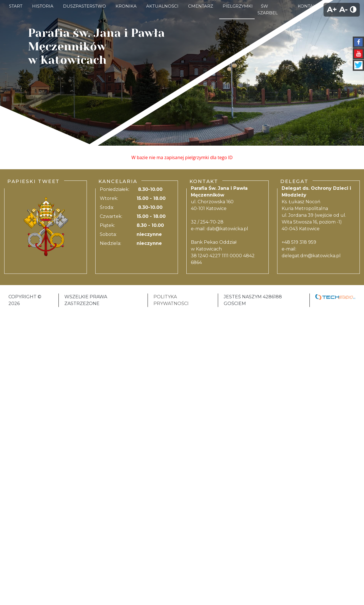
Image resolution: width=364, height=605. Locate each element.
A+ (332, 9)
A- (343, 9)
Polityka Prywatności (171, 300)
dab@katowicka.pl (227, 229)
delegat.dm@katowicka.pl (311, 256)
